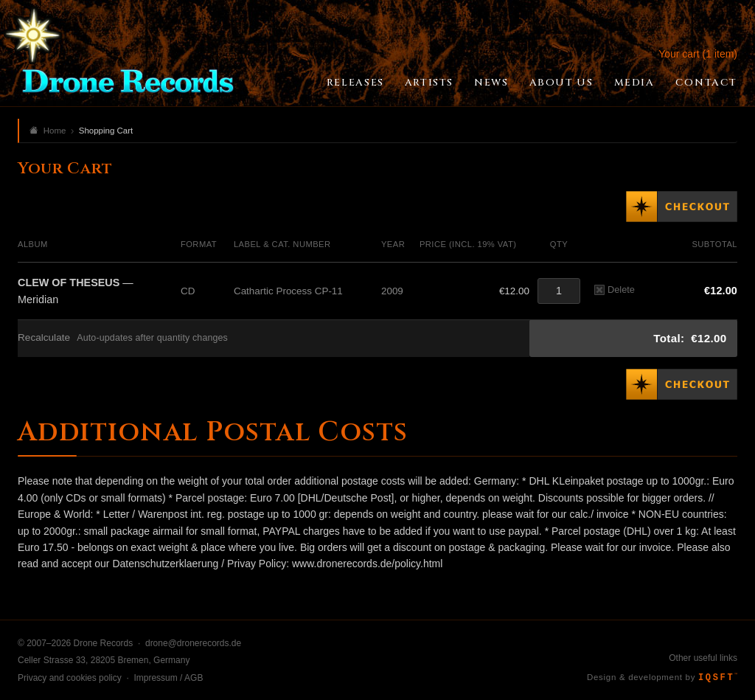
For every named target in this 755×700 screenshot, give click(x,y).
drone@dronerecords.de (193, 643)
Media (634, 83)
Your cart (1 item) (698, 54)
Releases (355, 83)
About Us (561, 83)
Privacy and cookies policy (70, 678)
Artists (429, 83)
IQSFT (718, 678)
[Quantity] (559, 291)
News (491, 83)
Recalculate (44, 337)
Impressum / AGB (168, 678)
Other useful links (703, 658)
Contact (706, 83)
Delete (615, 290)
